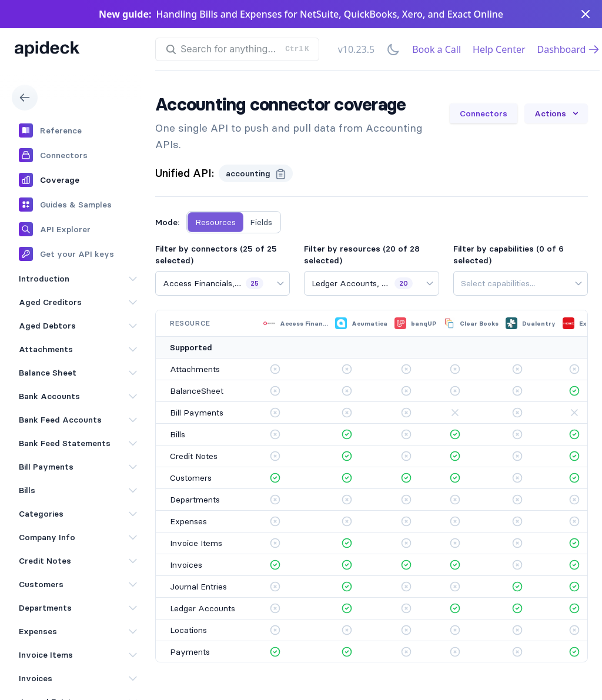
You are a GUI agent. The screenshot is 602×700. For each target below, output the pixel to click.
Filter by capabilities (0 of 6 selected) (509, 254)
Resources (215, 222)
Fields (261, 222)
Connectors (484, 113)
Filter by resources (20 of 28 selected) (362, 254)
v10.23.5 (356, 49)
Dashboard (569, 49)
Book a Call (437, 49)
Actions (557, 113)
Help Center (499, 49)
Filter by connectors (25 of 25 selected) (216, 254)
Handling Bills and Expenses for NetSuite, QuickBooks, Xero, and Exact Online (330, 14)
